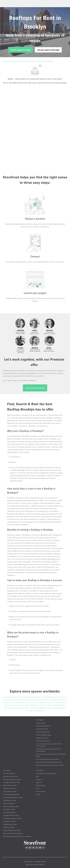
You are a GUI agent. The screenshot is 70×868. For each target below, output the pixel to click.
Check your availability (35, 388)
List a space (40, 770)
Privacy (38, 794)
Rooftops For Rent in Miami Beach (17, 705)
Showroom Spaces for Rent (11, 806)
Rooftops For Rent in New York (43, 705)
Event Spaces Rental (20, 61)
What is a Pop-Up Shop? (43, 741)
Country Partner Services (43, 732)
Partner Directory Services (44, 726)
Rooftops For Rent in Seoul (48, 708)
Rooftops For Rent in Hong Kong (21, 700)
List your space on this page (48, 50)
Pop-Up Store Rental (9, 803)
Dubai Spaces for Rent (10, 800)
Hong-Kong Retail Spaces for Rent (13, 797)
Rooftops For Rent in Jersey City (47, 700)
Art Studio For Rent (9, 827)
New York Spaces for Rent (11, 776)
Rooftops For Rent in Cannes (15, 697)
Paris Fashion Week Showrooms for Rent (48, 759)
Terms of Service (41, 791)
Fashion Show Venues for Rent (12, 830)
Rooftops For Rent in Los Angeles (32, 702)
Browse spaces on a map (20, 50)
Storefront (6, 61)
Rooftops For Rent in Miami (56, 702)
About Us (39, 782)
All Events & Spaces (9, 773)
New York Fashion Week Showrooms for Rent (49, 762)
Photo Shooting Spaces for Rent (12, 818)
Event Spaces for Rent (10, 812)
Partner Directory (41, 723)
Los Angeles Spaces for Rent (11, 782)
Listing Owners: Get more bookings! (46, 773)
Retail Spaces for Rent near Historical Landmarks (17, 836)
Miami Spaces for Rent (10, 785)
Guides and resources (42, 738)
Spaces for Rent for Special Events (13, 833)
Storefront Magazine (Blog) (44, 735)
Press (38, 788)
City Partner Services (42, 729)
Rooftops (33, 61)
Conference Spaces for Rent (11, 815)
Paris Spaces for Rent (9, 788)
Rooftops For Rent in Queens (26, 708)
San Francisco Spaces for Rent (12, 779)
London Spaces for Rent (10, 791)
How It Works (40, 720)
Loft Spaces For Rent (9, 821)
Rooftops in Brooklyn (46, 61)
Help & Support (41, 785)
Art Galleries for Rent (9, 809)
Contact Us (39, 779)
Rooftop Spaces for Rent (10, 824)
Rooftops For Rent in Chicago (38, 697)
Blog (37, 776)
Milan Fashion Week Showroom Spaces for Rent (50, 765)
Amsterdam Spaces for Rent (11, 794)
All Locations (7, 770)
